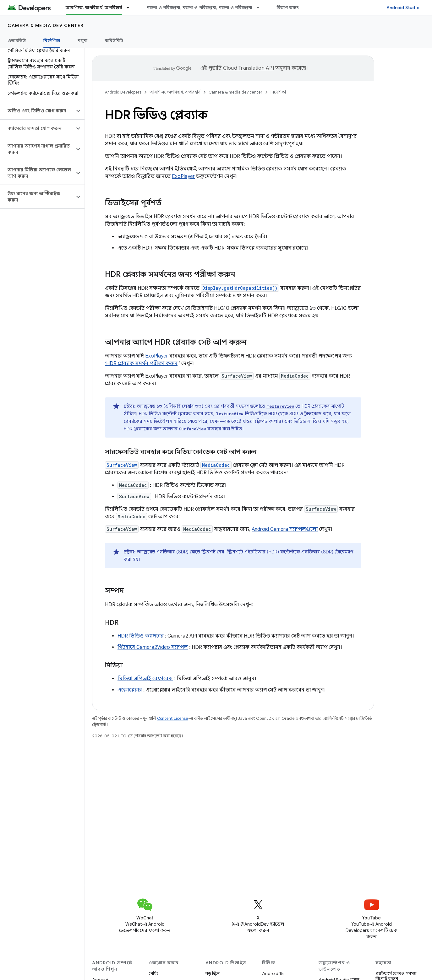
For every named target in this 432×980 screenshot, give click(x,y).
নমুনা (82, 40)
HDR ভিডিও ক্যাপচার (141, 636)
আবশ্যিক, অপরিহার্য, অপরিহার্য (175, 92)
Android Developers (123, 92)
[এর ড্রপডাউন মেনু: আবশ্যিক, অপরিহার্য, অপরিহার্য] (131, 8)
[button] (37, 111)
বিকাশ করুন (288, 8)
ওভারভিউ (17, 40)
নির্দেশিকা (278, 92)
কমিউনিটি (114, 40)
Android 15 (273, 973)
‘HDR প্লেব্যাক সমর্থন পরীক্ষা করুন (141, 363)
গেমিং (153, 973)
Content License (173, 718)
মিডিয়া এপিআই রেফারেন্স (145, 679)
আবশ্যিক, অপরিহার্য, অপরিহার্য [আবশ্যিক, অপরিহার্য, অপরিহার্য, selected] (94, 8)
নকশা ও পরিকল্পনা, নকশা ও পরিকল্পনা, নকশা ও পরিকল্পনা (200, 8)
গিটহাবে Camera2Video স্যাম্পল (153, 647)
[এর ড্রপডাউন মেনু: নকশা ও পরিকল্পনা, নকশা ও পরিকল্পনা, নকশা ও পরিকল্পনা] (261, 8)
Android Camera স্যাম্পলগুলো (285, 529)
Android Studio (403, 8)
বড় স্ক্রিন (213, 973)
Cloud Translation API (249, 68)
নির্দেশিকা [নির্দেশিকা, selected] (52, 40)
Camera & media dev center (46, 25)
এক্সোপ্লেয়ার (130, 690)
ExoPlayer (183, 176)
